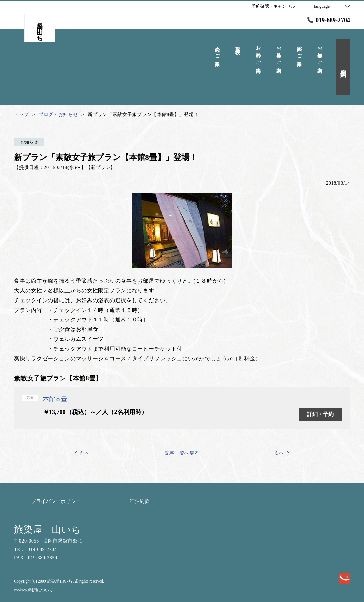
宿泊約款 (140, 501)
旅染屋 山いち (47, 530)
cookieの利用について (34, 590)
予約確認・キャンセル (273, 6)
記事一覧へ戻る (182, 453)
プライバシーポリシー (56, 501)
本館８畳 (55, 399)
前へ (85, 453)
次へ (279, 453)
